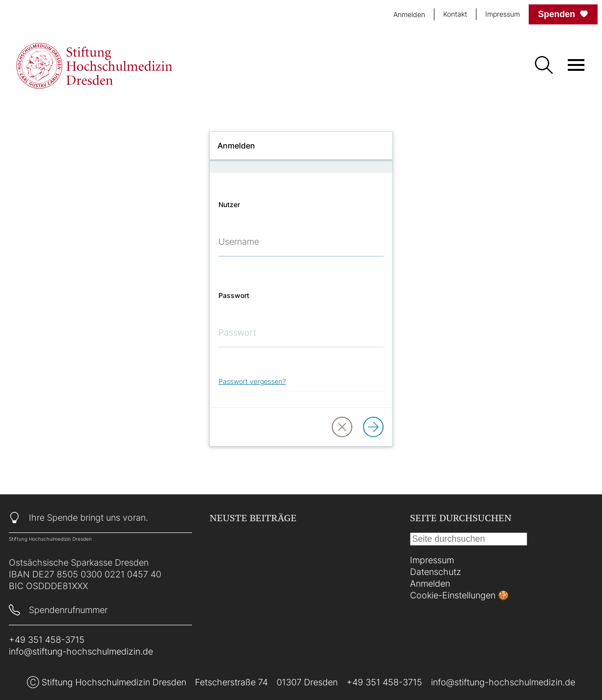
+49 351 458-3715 (47, 640)
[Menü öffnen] (576, 65)
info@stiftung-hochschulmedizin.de (81, 651)
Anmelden (430, 583)
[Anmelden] (373, 427)
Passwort (234, 295)
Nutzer (229, 204)
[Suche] (543, 66)
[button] (342, 427)
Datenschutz (436, 572)
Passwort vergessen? (252, 381)
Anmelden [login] (409, 14)
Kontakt (455, 14)
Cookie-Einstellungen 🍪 (459, 595)
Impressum (503, 14)
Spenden (563, 14)
